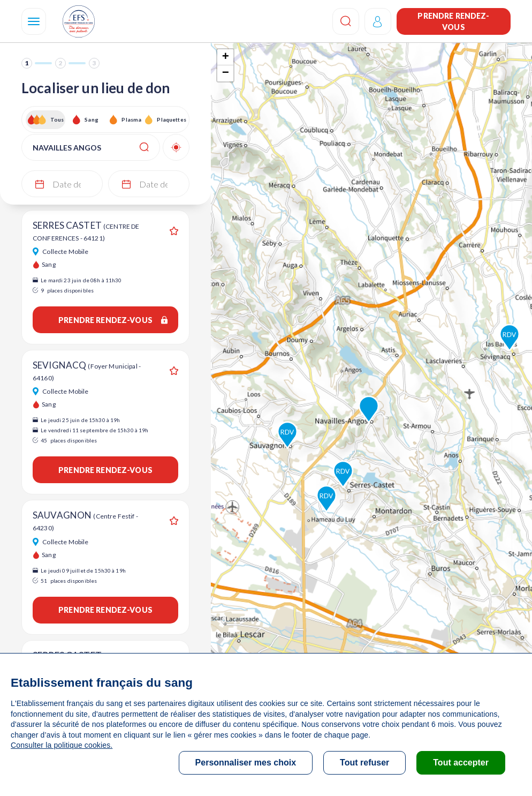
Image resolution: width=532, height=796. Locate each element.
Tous (57, 119)
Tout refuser (364, 763)
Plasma (131, 119)
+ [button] (226, 57)
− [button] (226, 73)
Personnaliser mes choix (246, 763)
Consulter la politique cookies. (62, 745)
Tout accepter (461, 763)
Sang (92, 119)
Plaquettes (171, 119)
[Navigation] (34, 21)
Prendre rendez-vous (453, 21)
